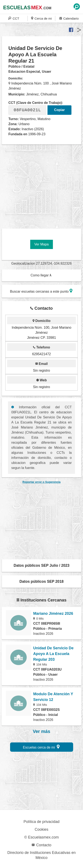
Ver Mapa (41, 244)
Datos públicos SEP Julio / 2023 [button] (42, 565)
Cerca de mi (41, 18)
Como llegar (41, 275)
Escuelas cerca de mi (41, 747)
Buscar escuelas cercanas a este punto (41, 291)
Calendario (69, 18)
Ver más (41, 731)
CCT (14, 18)
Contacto (41, 845)
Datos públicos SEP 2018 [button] (42, 581)
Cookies (41, 829)
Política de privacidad (41, 822)
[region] (42, 185)
